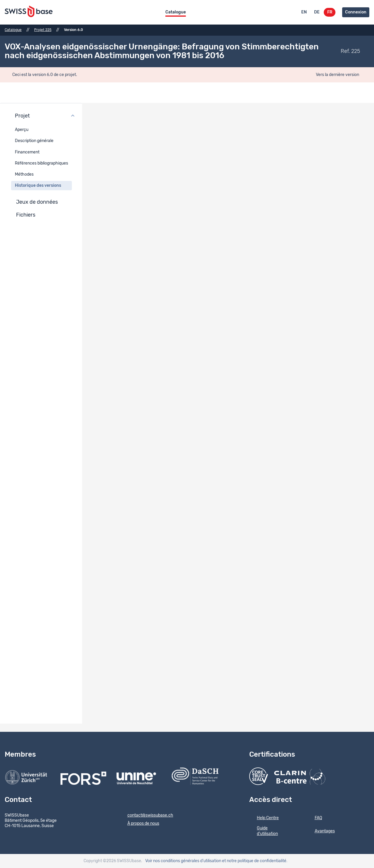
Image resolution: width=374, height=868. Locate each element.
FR (330, 12)
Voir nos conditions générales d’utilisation (183, 861)
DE (317, 12)
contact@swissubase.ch (147, 816)
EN (304, 12)
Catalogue (176, 12)
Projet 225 (43, 30)
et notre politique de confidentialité (254, 861)
